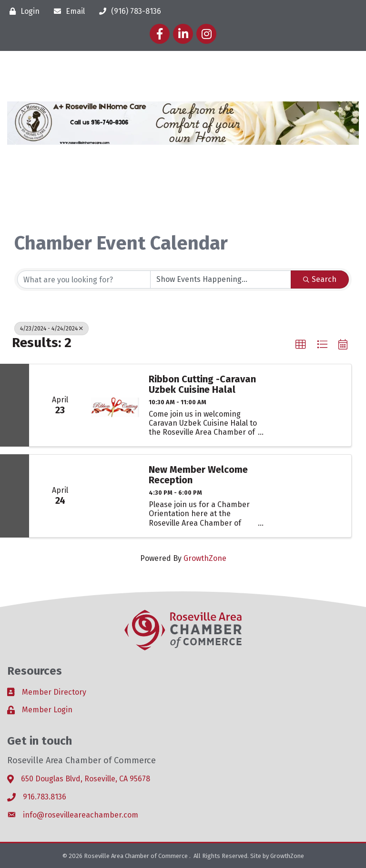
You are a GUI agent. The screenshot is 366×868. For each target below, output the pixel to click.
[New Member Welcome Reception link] (115, 496)
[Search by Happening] (221, 279)
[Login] (22, 11)
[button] (301, 345)
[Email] (67, 11)
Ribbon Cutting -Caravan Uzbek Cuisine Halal (202, 384)
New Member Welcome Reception (198, 475)
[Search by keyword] (84, 279)
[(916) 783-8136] (128, 11)
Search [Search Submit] (320, 279)
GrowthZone (205, 558)
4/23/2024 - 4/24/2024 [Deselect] (51, 329)
